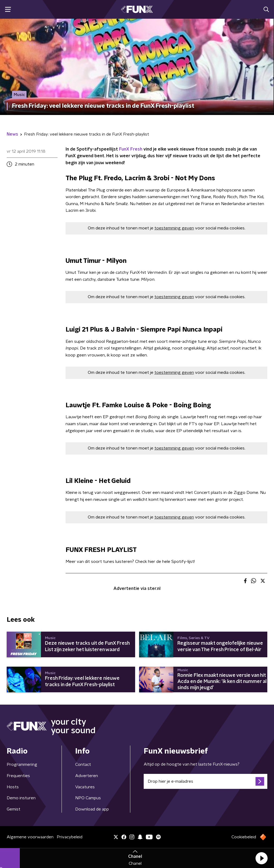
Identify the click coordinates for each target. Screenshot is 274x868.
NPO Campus (88, 798)
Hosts (13, 787)
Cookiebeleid (244, 837)
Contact (83, 765)
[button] (261, 858)
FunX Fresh (131, 149)
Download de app (92, 809)
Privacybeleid (70, 837)
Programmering (22, 765)
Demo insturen (21, 798)
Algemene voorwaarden (30, 837)
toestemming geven (174, 228)
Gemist (14, 809)
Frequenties (18, 776)
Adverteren (87, 776)
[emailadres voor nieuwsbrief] (205, 781)
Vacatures (85, 787)
